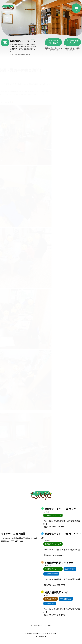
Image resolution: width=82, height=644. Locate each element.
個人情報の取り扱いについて (41, 626)
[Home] (5, 42)
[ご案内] (76, 8)
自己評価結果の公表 (72, 42)
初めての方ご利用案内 (53, 42)
